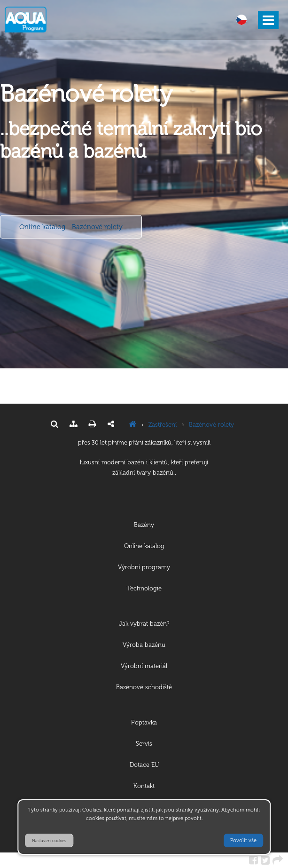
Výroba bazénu (144, 645)
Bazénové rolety (211, 425)
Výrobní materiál (144, 666)
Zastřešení (163, 425)
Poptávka (144, 722)
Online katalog (144, 546)
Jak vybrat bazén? (144, 624)
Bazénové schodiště (144, 687)
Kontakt (144, 786)
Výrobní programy (144, 567)
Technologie (144, 588)
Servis (144, 744)
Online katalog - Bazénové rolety (71, 227)
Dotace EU (144, 765)
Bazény (144, 525)
